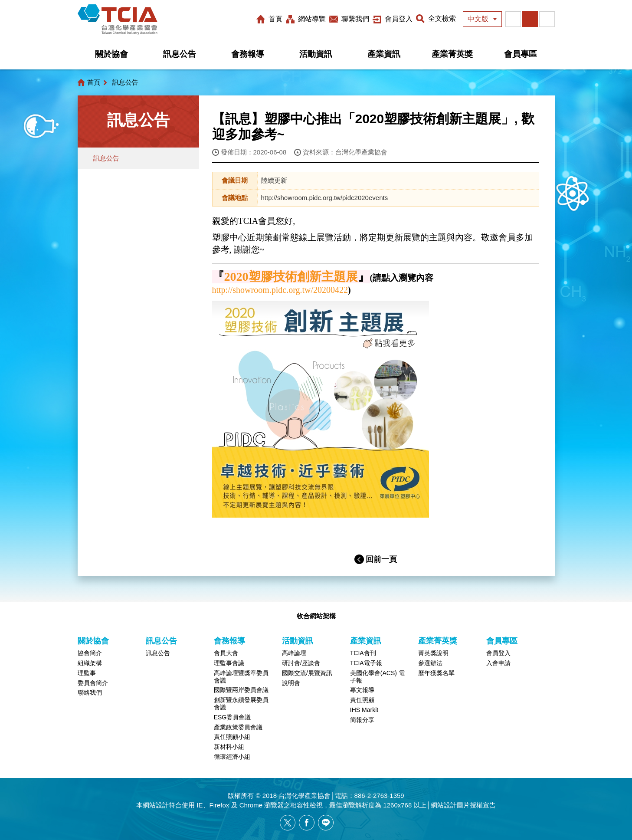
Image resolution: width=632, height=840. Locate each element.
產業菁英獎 (452, 54)
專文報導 (362, 690)
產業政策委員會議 (238, 727)
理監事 (87, 673)
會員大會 (226, 653)
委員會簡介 (93, 683)
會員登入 (399, 19)
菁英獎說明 (433, 653)
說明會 (291, 683)
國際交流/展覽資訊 (307, 673)
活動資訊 (316, 54)
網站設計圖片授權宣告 (463, 805)
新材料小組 (229, 747)
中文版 (478, 19)
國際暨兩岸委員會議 (241, 690)
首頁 (275, 19)
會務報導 (248, 54)
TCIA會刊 (363, 653)
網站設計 (156, 805)
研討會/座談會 (301, 663)
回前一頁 (381, 559)
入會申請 (498, 663)
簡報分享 (362, 720)
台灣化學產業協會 (118, 20)
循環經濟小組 (232, 757)
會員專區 (521, 54)
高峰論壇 (294, 653)
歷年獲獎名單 (436, 673)
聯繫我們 (355, 19)
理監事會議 (229, 663)
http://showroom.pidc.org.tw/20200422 (280, 290)
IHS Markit (364, 710)
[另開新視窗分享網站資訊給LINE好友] (326, 823)
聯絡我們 (90, 692)
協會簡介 (90, 653)
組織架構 (90, 663)
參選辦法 (430, 663)
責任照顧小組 (232, 737)
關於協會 (111, 54)
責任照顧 (362, 700)
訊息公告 (180, 54)
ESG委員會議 (232, 717)
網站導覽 (312, 19)
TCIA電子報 (366, 663)
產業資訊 (384, 54)
